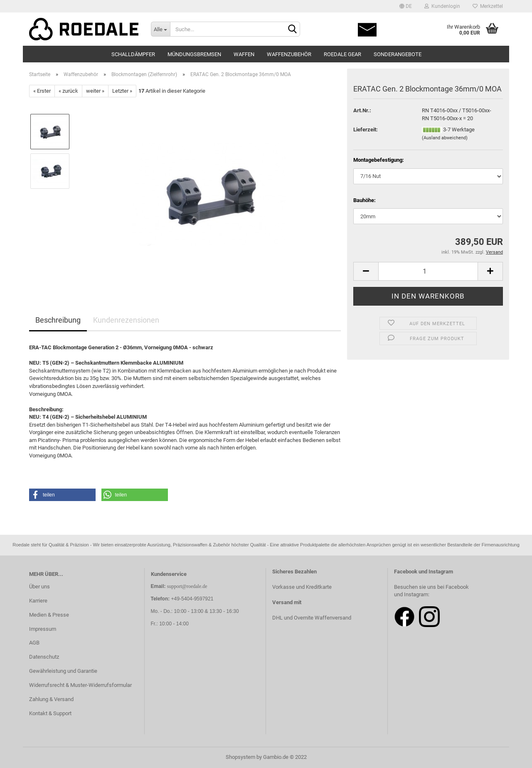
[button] (62, 495)
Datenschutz (44, 657)
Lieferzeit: (366, 130)
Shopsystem (240, 757)
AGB (34, 643)
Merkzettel (488, 6)
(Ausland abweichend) (445, 138)
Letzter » (122, 91)
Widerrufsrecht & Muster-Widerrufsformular (80, 685)
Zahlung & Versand (51, 699)
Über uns (39, 586)
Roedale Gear (342, 54)
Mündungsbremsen (194, 54)
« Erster (42, 91)
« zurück (68, 91)
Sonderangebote (398, 54)
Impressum (43, 629)
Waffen (244, 54)
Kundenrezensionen (126, 320)
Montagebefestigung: (379, 160)
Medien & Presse (49, 615)
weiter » (95, 91)
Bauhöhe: (365, 200)
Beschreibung (58, 320)
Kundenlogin (442, 6)
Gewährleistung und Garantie (63, 671)
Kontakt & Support (50, 713)
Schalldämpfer (133, 54)
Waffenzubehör (289, 54)
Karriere (38, 601)
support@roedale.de (187, 586)
